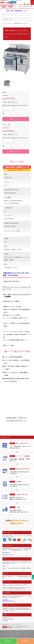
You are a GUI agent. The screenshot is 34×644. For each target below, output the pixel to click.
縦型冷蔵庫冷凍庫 (3, 7)
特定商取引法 (17, 632)
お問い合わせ (27, 634)
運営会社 (13, 634)
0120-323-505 (13, 2)
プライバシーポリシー (25, 632)
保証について (5, 566)
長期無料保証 (18, 11)
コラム (4, 632)
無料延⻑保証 (19, 634)
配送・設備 (10, 11)
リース (26, 11)
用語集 (10, 632)
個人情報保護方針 (6, 600)
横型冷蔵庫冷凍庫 (10, 7)
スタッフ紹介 (6, 634)
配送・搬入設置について (7, 552)
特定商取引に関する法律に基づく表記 (9, 601)
